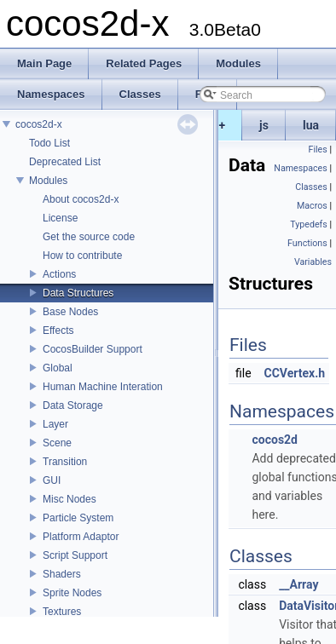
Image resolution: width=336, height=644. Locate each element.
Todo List (49, 143)
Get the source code (89, 237)
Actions (59, 274)
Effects (58, 331)
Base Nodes (70, 312)
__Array (298, 584)
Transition (65, 462)
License (60, 218)
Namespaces (300, 168)
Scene (57, 443)
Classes (311, 187)
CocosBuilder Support (93, 349)
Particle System (78, 518)
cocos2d (275, 440)
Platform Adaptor (81, 537)
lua (311, 125)
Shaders (62, 574)
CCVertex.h (295, 373)
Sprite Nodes (72, 593)
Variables (313, 262)
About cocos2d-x (81, 199)
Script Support (75, 555)
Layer (55, 424)
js (264, 125)
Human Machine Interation (103, 387)
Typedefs (309, 224)
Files (318, 149)
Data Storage (73, 405)
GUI (52, 480)
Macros (312, 206)
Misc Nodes (70, 499)
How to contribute (82, 256)
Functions (307, 243)
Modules (48, 181)
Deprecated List (65, 162)
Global (58, 368)
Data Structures (78, 293)
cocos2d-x (39, 124)
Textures (62, 612)
